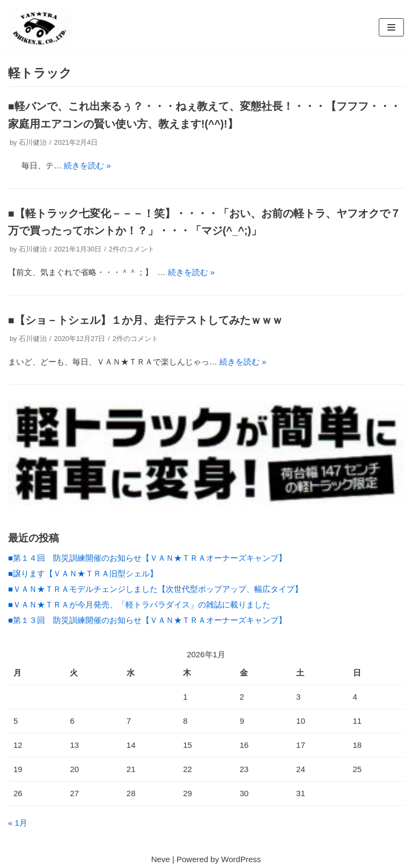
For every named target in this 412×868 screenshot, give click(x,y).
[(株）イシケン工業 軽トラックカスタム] (40, 27)
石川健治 (33, 142)
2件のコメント (132, 249)
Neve (161, 859)
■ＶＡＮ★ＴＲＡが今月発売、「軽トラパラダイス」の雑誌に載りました (139, 604)
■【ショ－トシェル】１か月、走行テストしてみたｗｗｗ (145, 320)
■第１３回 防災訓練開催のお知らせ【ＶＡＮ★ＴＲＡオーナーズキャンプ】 (147, 620)
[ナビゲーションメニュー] (391, 27)
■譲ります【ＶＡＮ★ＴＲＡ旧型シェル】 (83, 573)
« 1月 (18, 823)
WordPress (241, 859)
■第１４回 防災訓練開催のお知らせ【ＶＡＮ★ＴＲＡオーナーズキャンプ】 (147, 558)
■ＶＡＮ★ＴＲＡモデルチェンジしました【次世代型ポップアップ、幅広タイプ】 (159, 589)
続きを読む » (87, 165)
